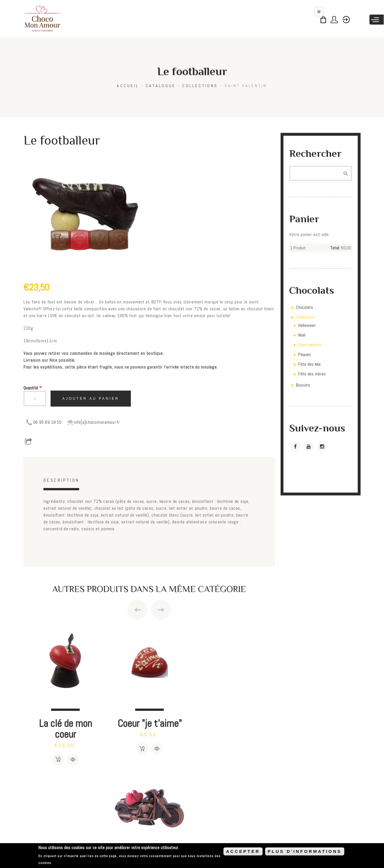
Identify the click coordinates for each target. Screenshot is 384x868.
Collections (200, 86)
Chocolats (305, 307)
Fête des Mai (309, 364)
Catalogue (161, 86)
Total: (335, 248)
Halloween (307, 325)
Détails (73, 759)
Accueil (128, 86)
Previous (137, 610)
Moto (233, 723)
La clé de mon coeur (65, 728)
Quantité (32, 388)
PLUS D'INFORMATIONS (305, 851)
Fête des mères (312, 374)
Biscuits (303, 385)
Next (161, 610)
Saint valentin (246, 86)
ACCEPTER (243, 851)
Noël (302, 335)
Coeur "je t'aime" (149, 723)
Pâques (305, 354)
